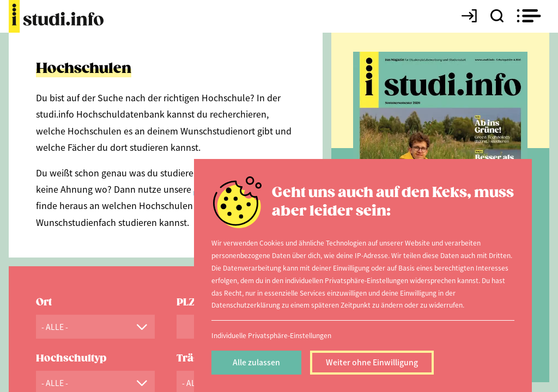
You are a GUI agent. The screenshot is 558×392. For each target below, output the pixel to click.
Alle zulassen (256, 362)
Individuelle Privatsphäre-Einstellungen (271, 335)
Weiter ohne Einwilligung (372, 362)
